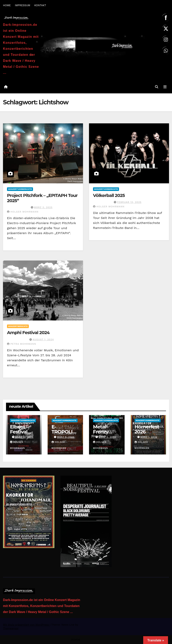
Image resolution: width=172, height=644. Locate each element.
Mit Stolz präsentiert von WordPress (26, 625)
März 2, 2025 (43, 207)
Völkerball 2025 (109, 195)
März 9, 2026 (66, 437)
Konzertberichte (18, 326)
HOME (7, 5)
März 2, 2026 (107, 437)
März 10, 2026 (24, 437)
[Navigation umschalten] (165, 87)
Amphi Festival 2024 (28, 333)
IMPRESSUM (22, 5)
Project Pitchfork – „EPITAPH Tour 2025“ (42, 198)
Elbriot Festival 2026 (19, 432)
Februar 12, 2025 (129, 202)
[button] (157, 87)
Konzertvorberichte (20, 189)
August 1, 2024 (43, 339)
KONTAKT (40, 5)
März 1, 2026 (149, 437)
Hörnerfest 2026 (147, 429)
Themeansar (11, 628)
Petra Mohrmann (22, 344)
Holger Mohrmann (23, 212)
